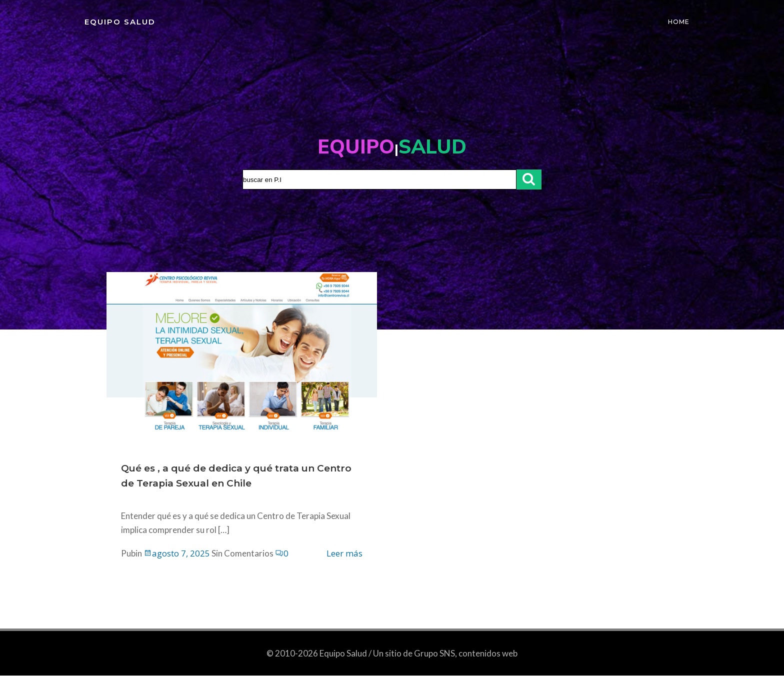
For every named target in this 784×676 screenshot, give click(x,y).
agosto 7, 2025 (177, 554)
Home (679, 22)
